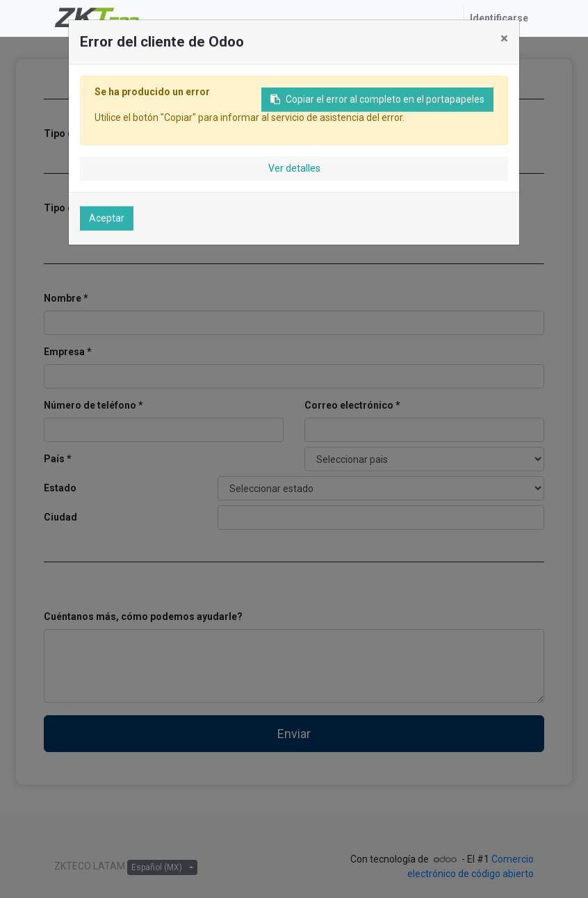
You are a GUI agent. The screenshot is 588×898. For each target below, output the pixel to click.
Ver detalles (294, 168)
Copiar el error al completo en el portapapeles (377, 103)
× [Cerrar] (504, 38)
